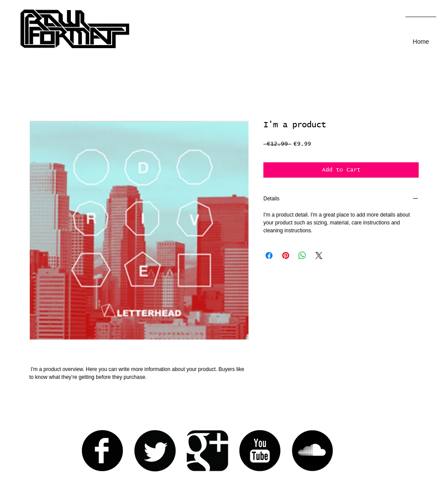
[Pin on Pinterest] (286, 255)
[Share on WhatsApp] (302, 255)
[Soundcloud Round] (312, 451)
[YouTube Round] (260, 451)
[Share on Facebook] (269, 255)
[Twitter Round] (155, 451)
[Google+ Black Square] (207, 451)
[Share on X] (319, 255)
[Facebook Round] (102, 451)
